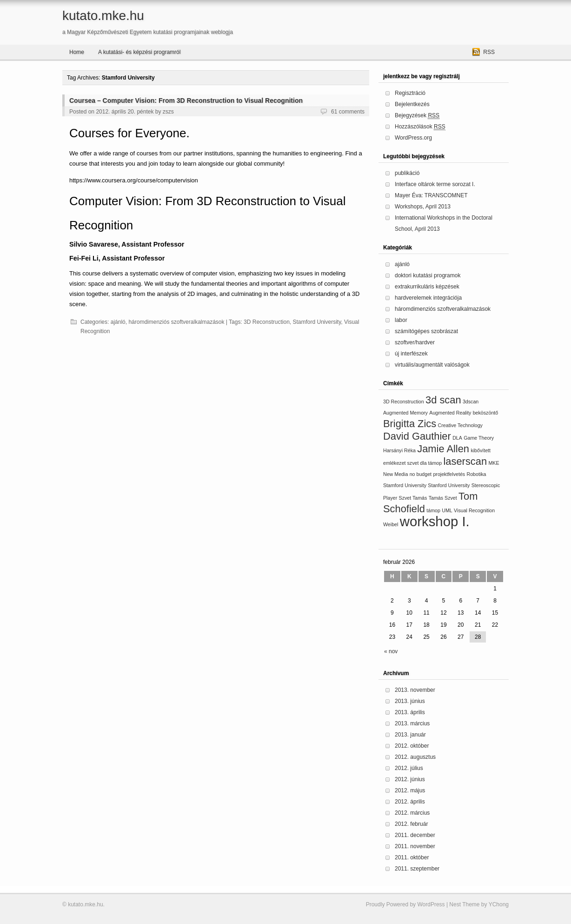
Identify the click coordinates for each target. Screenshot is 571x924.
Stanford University (449, 485)
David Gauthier (417, 436)
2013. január (410, 735)
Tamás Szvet (443, 498)
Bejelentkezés (412, 104)
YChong (499, 904)
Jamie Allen (443, 449)
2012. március (412, 813)
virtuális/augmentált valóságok (432, 365)
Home (77, 52)
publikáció (407, 173)
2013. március (412, 723)
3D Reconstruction (267, 322)
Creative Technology (460, 425)
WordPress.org (413, 138)
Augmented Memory (405, 413)
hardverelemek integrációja (428, 298)
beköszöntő (486, 413)
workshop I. (435, 521)
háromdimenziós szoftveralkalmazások (176, 322)
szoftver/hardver (415, 342)
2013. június (410, 701)
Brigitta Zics (410, 424)
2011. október (412, 857)
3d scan (443, 400)
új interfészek (411, 354)
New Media (395, 474)
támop (433, 510)
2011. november (415, 846)
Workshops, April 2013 (423, 207)
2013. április (410, 712)
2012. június (410, 779)
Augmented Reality (450, 413)
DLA (457, 438)
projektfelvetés (449, 474)
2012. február (411, 824)
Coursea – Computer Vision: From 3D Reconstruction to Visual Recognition (186, 100)
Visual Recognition (474, 510)
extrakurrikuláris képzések (427, 287)
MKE (494, 463)
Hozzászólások (420, 127)
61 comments (348, 112)
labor (401, 320)
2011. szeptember (417, 869)
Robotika (476, 474)
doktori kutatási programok (428, 275)
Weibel (391, 524)
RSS (489, 52)
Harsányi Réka (399, 450)
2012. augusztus (415, 757)
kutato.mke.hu (103, 16)
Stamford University (317, 322)
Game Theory (479, 438)
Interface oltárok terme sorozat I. (435, 184)
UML (447, 510)
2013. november (415, 690)
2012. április (410, 802)
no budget (421, 474)
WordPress (431, 904)
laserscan (465, 461)
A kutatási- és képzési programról (139, 52)
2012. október (412, 746)
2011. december (415, 835)
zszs (168, 112)
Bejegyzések (417, 116)
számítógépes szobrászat (426, 331)
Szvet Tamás (413, 498)
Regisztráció (410, 93)
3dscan (471, 402)
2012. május (410, 790)
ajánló (118, 322)
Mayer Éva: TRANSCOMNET (431, 195)
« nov (391, 651)
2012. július (409, 768)
